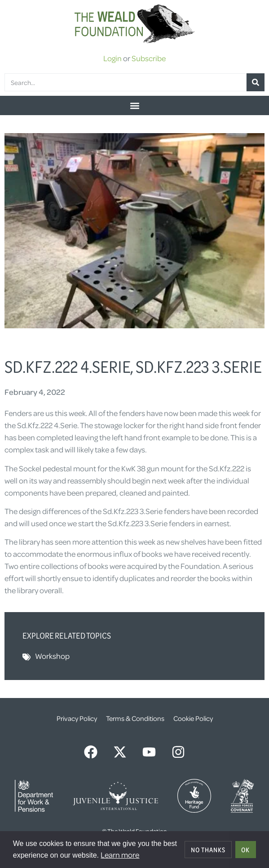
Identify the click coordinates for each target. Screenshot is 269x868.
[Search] (256, 82)
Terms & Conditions (135, 718)
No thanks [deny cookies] (208, 850)
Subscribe (149, 58)
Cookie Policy (193, 718)
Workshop (52, 656)
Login (112, 58)
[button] (134, 105)
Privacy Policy (77, 718)
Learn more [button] (120, 855)
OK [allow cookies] (245, 850)
